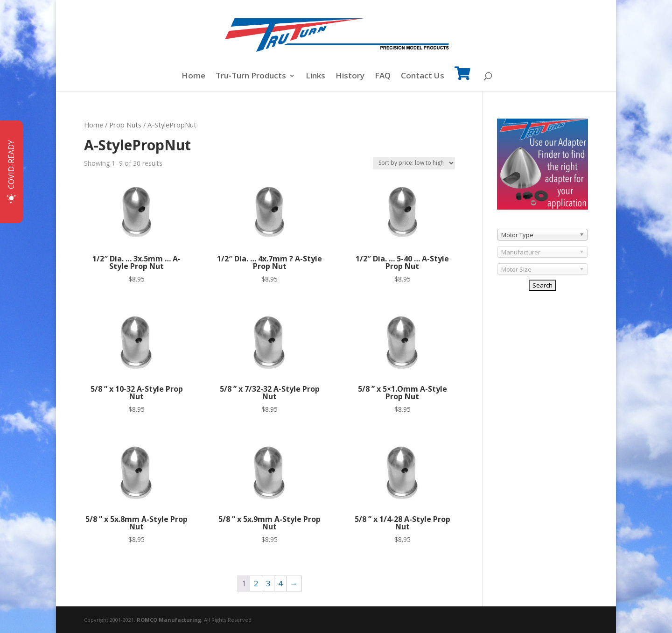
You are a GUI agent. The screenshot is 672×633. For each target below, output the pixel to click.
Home (193, 77)
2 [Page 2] (256, 584)
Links (315, 77)
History (350, 77)
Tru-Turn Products (251, 77)
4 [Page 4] (280, 584)
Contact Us (423, 77)
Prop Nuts (125, 125)
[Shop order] (414, 163)
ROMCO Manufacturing (169, 620)
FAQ (383, 77)
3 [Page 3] (268, 584)
